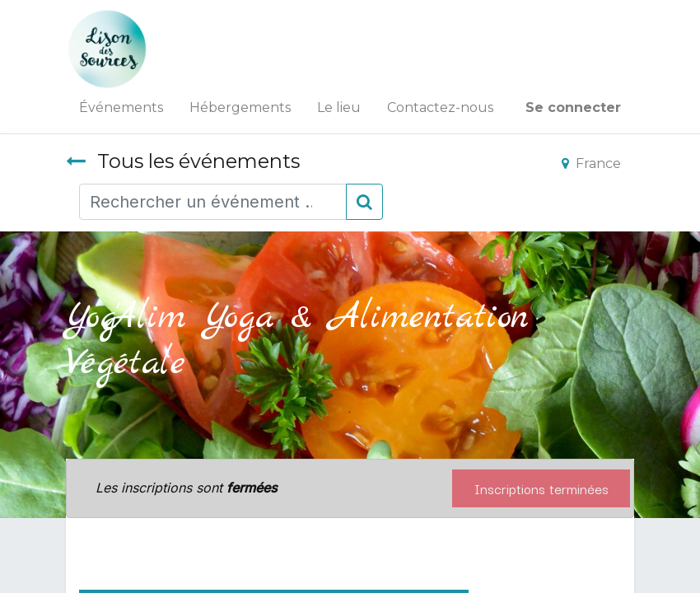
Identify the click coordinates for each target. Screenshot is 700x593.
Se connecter (573, 107)
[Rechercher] (364, 202)
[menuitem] (121, 108)
